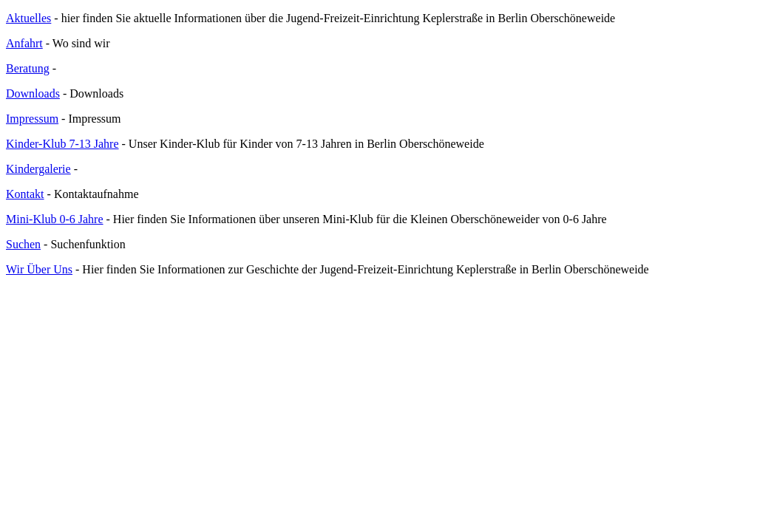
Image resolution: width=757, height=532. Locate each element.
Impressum (32, 119)
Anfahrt (24, 43)
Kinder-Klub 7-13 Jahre (62, 144)
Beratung (28, 68)
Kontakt (25, 194)
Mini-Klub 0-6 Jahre (55, 219)
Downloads (33, 93)
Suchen (23, 244)
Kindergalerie (38, 169)
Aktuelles (28, 18)
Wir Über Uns (39, 269)
